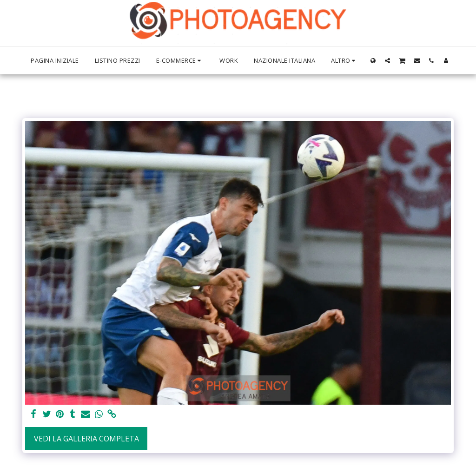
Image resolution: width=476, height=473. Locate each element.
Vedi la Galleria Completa (86, 439)
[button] (387, 60)
